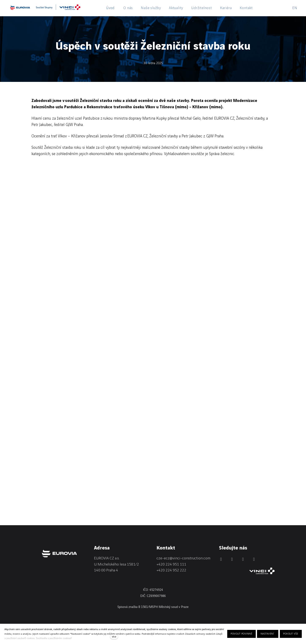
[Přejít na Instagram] (243, 559)
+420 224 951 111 (171, 564)
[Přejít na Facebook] (232, 559)
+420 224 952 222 (171, 570)
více (114, 637)
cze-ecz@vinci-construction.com (183, 558)
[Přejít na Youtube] (254, 559)
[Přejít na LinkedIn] (221, 559)
